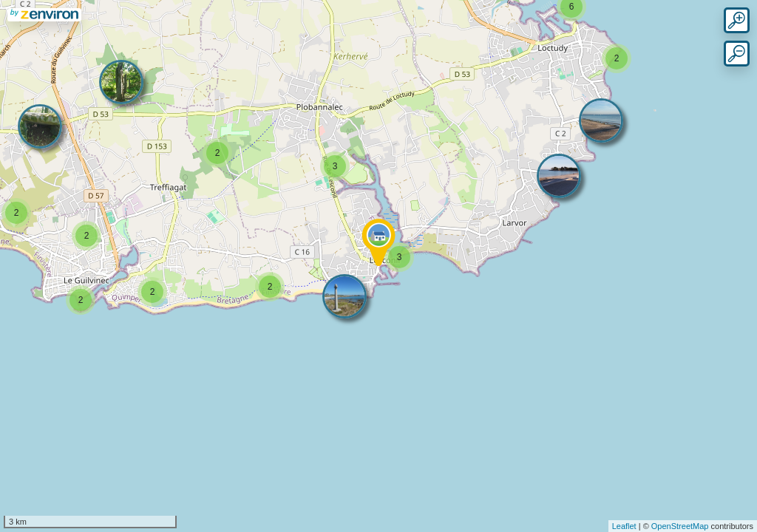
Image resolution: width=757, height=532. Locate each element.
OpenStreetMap (680, 526)
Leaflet (624, 526)
